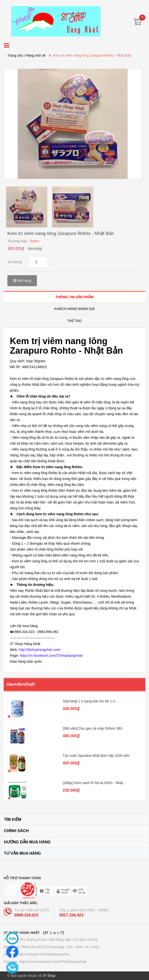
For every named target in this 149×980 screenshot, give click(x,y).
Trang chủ (15, 55)
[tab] (74, 297)
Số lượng (15, 262)
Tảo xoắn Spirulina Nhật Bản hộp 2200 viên (96, 756)
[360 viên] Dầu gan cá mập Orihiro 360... (94, 728)
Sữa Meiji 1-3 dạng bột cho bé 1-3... (90, 701)
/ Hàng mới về (35, 55)
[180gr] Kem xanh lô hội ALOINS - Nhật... (94, 783)
